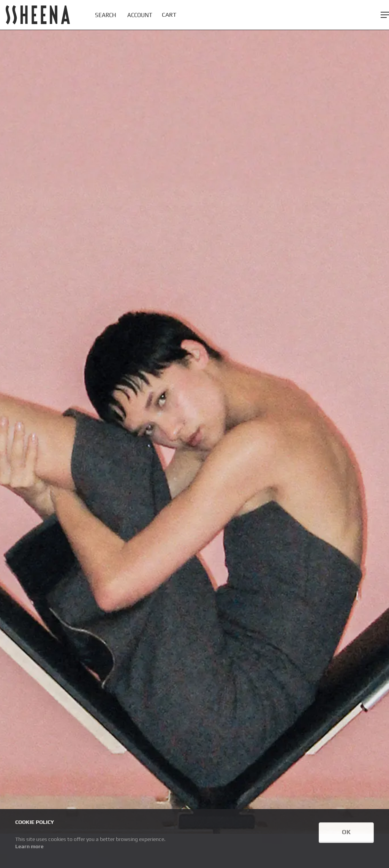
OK (346, 832)
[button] (385, 15)
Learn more (29, 846)
